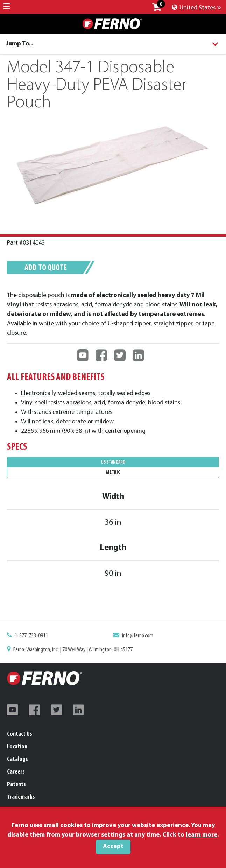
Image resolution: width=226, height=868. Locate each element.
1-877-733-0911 (34, 636)
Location (17, 747)
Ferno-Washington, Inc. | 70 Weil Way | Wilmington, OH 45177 (74, 650)
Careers (16, 772)
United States (196, 8)
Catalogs (17, 759)
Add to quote (48, 269)
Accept (113, 846)
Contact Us (20, 734)
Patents (16, 785)
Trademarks (21, 797)
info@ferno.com (137, 636)
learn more (202, 835)
